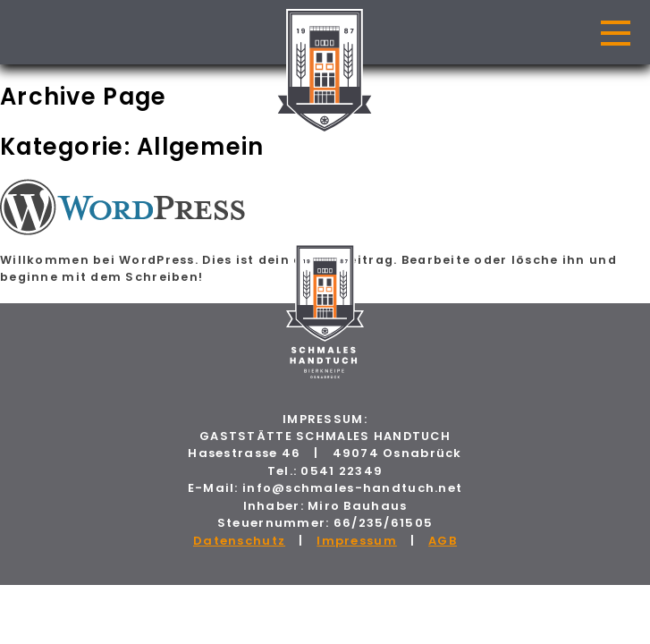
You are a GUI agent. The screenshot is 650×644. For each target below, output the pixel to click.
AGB (443, 541)
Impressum (357, 541)
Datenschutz (239, 541)
